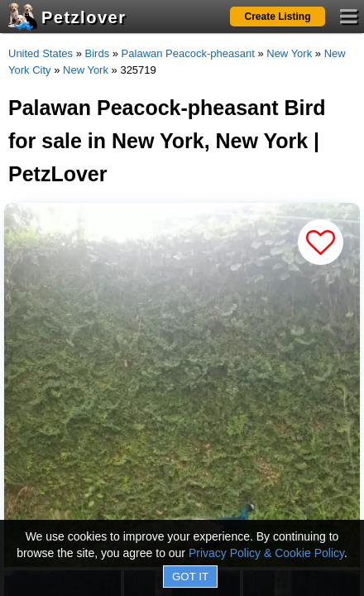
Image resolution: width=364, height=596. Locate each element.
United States (41, 53)
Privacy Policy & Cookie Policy (266, 553)
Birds (98, 53)
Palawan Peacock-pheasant (188, 53)
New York (289, 53)
